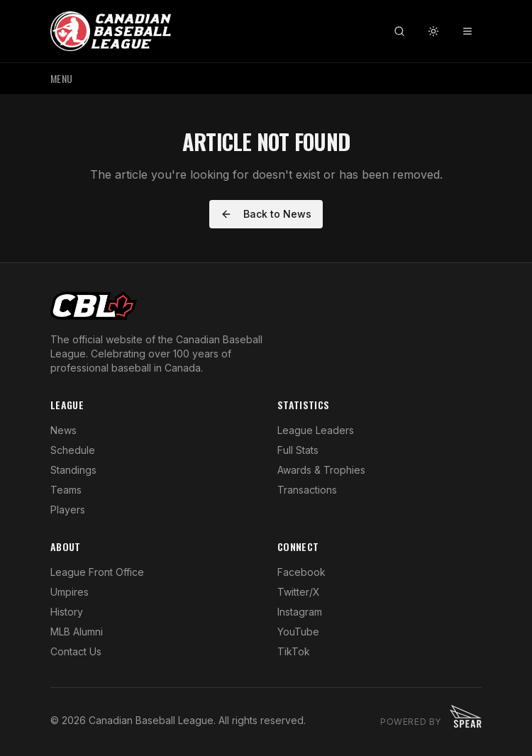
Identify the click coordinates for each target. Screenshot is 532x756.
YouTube (298, 632)
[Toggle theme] (433, 31)
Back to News (266, 214)
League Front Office (97, 572)
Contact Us (76, 651)
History (67, 612)
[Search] (399, 31)
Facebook (301, 572)
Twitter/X (299, 592)
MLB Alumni (77, 632)
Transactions (307, 490)
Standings (73, 470)
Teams (66, 490)
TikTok (294, 651)
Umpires (70, 592)
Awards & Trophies (321, 470)
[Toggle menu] (467, 31)
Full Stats (298, 450)
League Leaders (316, 430)
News (63, 430)
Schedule (73, 450)
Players (68, 510)
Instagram (300, 612)
